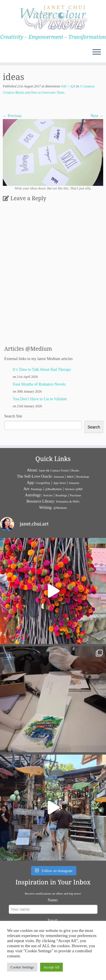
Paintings (37, 489)
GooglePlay (43, 483)
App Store (60, 483)
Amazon (59, 477)
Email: (53, 920)
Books (75, 470)
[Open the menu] (97, 52)
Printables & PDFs (68, 501)
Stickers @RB (74, 489)
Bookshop (83, 477)
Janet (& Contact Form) (54, 470)
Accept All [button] (51, 967)
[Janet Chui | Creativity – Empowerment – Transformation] (53, 17)
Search (94, 427)
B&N (70, 477)
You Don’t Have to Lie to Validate (40, 399)
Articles (48, 495)
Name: (53, 900)
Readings (61, 495)
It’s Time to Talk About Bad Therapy (42, 370)
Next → (97, 116)
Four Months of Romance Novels (39, 384)
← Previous (12, 116)
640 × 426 (68, 86)
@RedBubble (54, 489)
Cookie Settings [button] (22, 967)
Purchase (75, 495)
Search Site (13, 416)
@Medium (60, 508)
